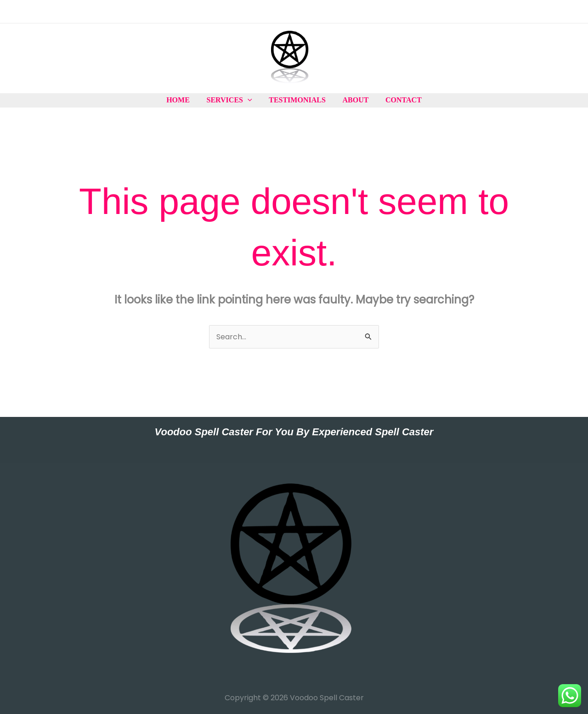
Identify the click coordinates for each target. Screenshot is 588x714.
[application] (250, 100)
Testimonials (297, 100)
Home (182, 100)
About (353, 100)
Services (231, 100)
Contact (399, 100)
